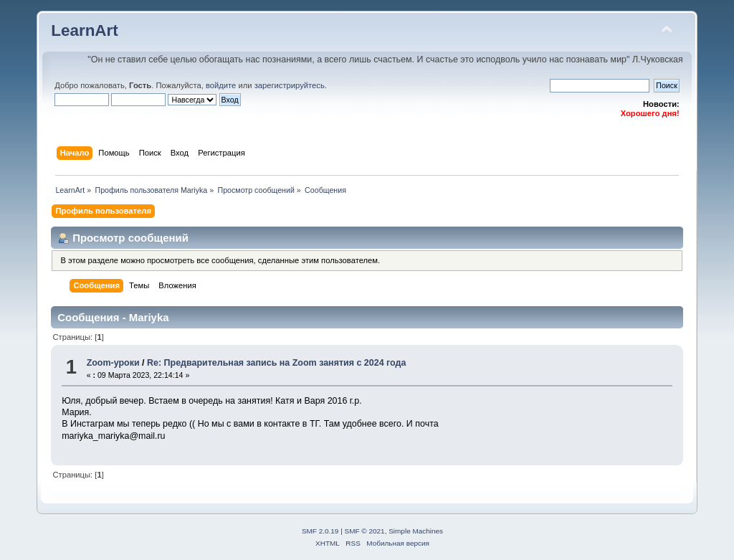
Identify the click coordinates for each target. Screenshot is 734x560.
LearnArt (85, 30)
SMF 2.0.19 (320, 531)
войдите (221, 85)
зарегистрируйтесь (290, 85)
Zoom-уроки (113, 363)
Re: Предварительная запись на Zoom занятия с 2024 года (276, 363)
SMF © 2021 (365, 531)
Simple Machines (416, 531)
